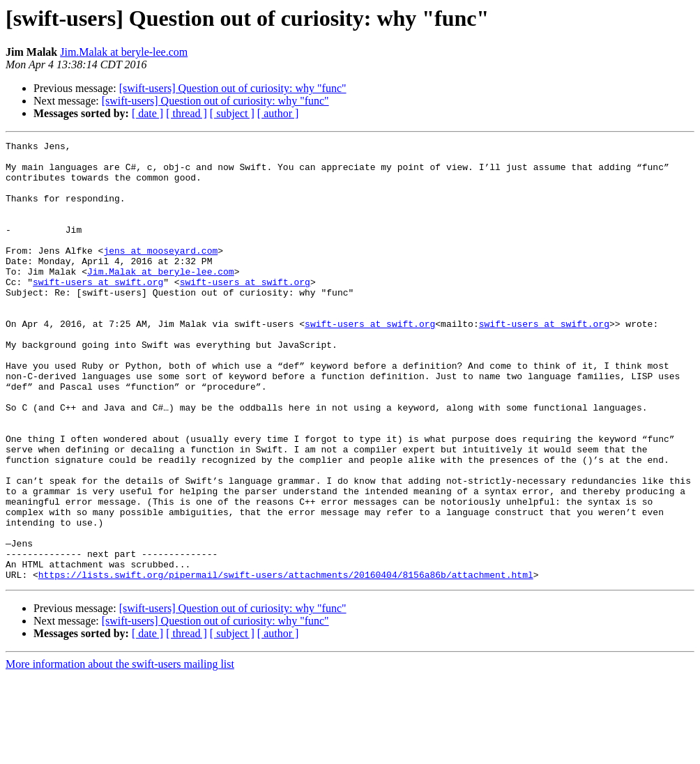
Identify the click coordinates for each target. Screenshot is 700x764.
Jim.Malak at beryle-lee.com (124, 52)
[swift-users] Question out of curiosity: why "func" (233, 88)
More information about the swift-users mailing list (120, 752)
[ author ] (278, 113)
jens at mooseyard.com (160, 273)
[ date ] (147, 113)
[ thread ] (187, 113)
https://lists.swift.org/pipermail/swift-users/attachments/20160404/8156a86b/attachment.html (286, 662)
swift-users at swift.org (98, 311)
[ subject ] (232, 113)
